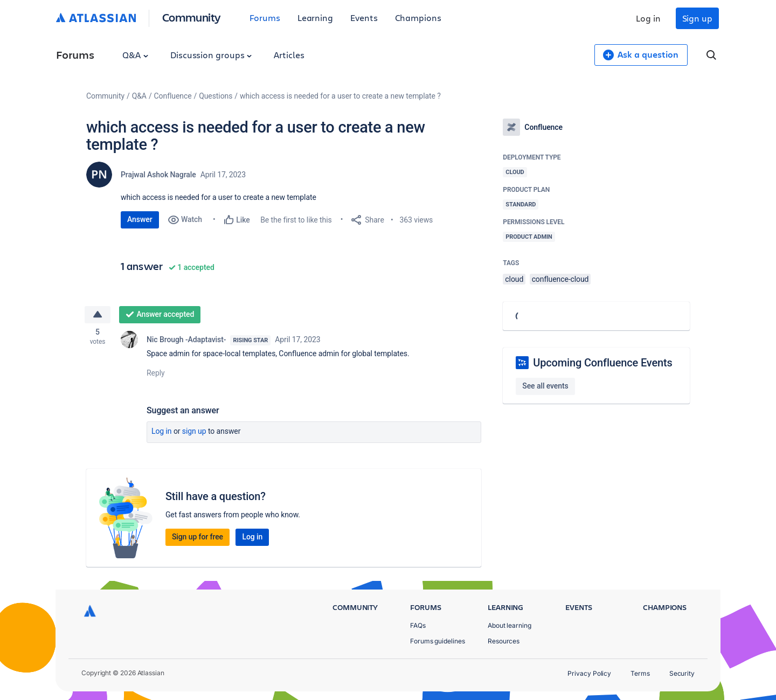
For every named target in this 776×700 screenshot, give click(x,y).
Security (682, 673)
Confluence (173, 96)
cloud (514, 279)
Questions (216, 96)
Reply (156, 374)
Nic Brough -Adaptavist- (186, 341)
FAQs (418, 625)
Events (364, 18)
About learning (510, 625)
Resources (504, 641)
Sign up (697, 18)
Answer (140, 219)
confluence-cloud (560, 279)
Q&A (135, 55)
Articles (289, 55)
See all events (545, 386)
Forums (265, 18)
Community (192, 17)
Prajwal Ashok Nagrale (158, 175)
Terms (640, 673)
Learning (315, 18)
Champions (418, 18)
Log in (648, 18)
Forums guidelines (438, 641)
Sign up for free (198, 538)
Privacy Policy (589, 673)
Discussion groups (211, 55)
